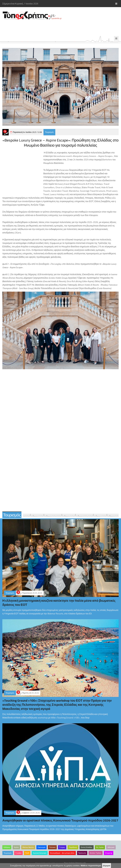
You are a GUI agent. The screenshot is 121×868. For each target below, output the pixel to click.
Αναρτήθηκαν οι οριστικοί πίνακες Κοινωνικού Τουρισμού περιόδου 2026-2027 (60, 820)
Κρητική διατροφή (40, 853)
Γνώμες (62, 847)
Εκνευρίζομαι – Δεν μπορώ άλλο (62, 853)
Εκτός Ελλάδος (87, 847)
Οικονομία (42, 847)
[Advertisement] (57, 28)
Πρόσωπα (82, 853)
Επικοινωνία (81, 863)
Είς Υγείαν (100, 847)
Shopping (109, 853)
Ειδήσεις (7, 847)
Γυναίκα (18, 853)
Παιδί (27, 853)
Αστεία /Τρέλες (96, 853)
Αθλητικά (111, 847)
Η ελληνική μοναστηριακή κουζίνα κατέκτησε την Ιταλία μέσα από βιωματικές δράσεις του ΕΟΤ (59, 603)
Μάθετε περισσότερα (91, 866)
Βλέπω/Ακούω (28, 847)
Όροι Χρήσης (70, 863)
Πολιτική (52, 847)
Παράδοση (73, 847)
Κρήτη (16, 847)
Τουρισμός (49, 132)
